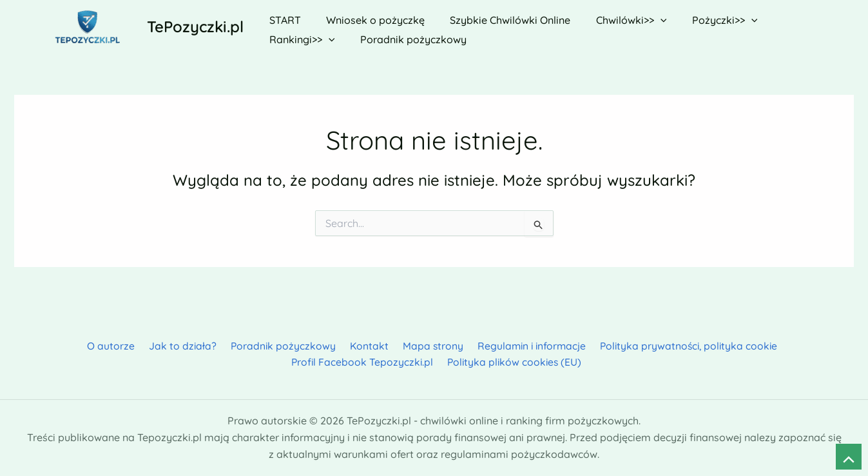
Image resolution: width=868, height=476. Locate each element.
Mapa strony (349, 345)
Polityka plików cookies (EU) (437, 362)
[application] (644, 17)
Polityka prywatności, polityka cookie (603, 345)
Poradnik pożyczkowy (205, 345)
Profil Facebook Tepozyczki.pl (776, 345)
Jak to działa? (108, 345)
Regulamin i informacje (446, 345)
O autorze (39, 345)
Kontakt (288, 345)
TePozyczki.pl (195, 26)
